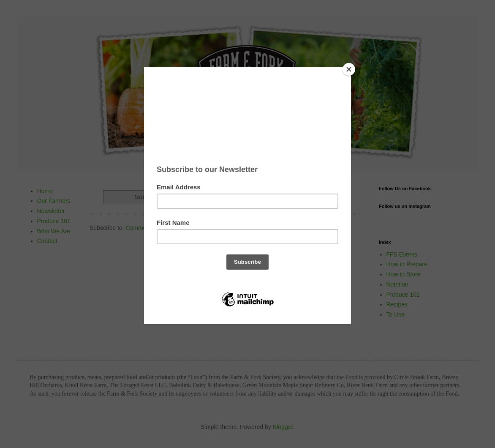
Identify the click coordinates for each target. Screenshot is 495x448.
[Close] (349, 69)
